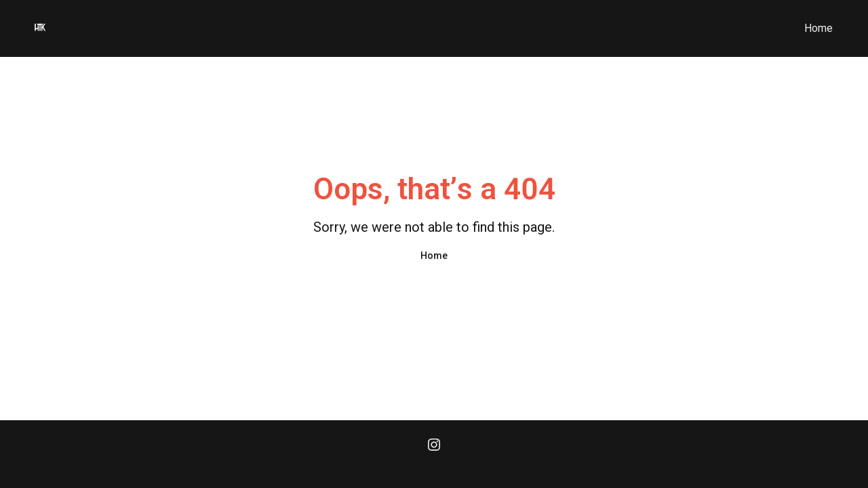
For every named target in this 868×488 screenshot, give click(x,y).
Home (818, 28)
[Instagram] (434, 446)
